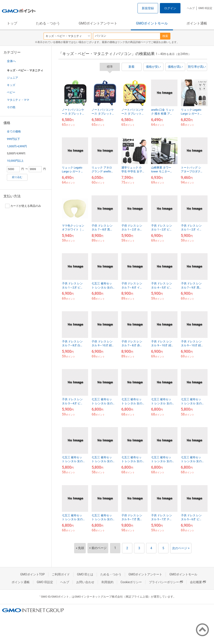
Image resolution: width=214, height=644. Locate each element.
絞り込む (17, 177)
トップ (12, 23)
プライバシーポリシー (166, 582)
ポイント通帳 (197, 23)
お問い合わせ (85, 582)
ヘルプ (191, 8)
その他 (11, 107)
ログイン (170, 8)
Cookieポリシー (131, 582)
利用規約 (107, 582)
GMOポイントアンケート (98, 23)
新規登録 (148, 8)
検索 (165, 36)
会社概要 (198, 582)
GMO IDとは (85, 574)
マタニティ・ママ (18, 100)
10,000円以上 (15, 161)
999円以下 (13, 139)
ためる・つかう (48, 23)
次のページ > (181, 548)
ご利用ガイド (61, 574)
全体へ (11, 61)
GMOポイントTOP (32, 574)
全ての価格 (14, 131)
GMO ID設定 (205, 8)
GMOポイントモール (152, 23)
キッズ (11, 85)
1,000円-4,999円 (17, 146)
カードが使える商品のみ (23, 206)
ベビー (11, 92)
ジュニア (12, 78)
